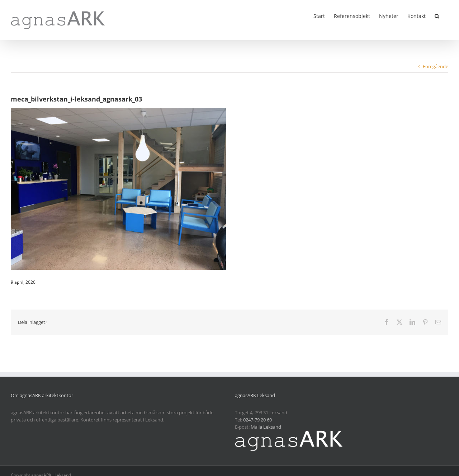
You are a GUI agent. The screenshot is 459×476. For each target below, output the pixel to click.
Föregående (436, 66)
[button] (437, 15)
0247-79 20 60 (257, 420)
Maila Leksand (266, 427)
